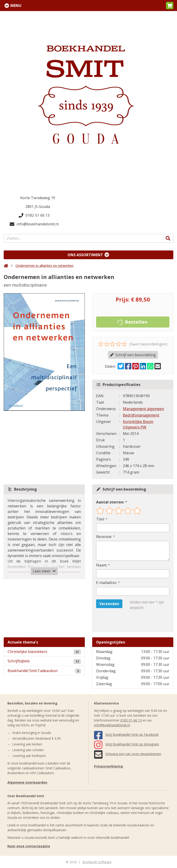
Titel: (100, 519)
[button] (170, 6)
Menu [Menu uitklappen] (16, 6)
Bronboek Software (97, 862)
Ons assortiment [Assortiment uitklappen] (85, 255)
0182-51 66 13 (34, 215)
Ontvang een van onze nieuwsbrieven (128, 754)
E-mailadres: (107, 583)
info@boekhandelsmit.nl (34, 224)
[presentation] (126, 621)
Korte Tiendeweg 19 (38, 198)
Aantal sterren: (110, 502)
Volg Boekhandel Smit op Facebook (126, 734)
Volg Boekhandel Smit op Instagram (127, 744)
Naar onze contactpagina (29, 846)
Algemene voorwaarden (27, 782)
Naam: (102, 565)
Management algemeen (143, 409)
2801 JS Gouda (38, 207)
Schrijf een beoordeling (133, 355)
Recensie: (104, 537)
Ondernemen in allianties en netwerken (44, 266)
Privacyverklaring (109, 766)
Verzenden (109, 604)
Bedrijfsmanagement (141, 415)
